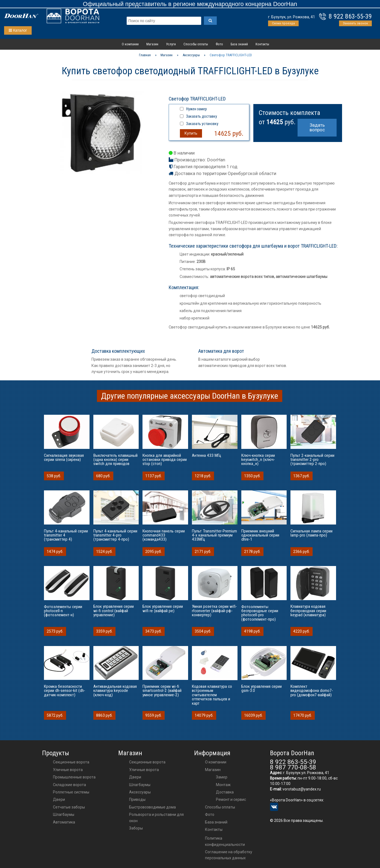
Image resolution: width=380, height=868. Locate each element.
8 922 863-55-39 (350, 16)
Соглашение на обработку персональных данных (229, 855)
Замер (222, 777)
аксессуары (140, 792)
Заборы (136, 828)
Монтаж (223, 785)
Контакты (262, 44)
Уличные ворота (68, 770)
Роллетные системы (71, 792)
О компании (130, 44)
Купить (191, 133)
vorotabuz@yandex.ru (302, 789)
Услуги (171, 44)
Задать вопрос (317, 127)
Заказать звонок (355, 23)
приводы (137, 799)
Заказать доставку (202, 116)
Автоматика (64, 822)
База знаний (239, 44)
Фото (219, 44)
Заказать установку (202, 124)
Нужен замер (197, 109)
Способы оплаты (196, 44)
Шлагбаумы (64, 814)
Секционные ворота (71, 762)
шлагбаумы (140, 785)
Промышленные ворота (74, 777)
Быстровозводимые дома (152, 807)
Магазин (152, 44)
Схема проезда (283, 23)
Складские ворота (69, 785)
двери (135, 777)
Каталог (18, 30)
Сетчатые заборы (69, 807)
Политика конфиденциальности (225, 841)
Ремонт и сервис (231, 799)
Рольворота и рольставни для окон (156, 817)
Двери (59, 799)
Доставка (225, 792)
